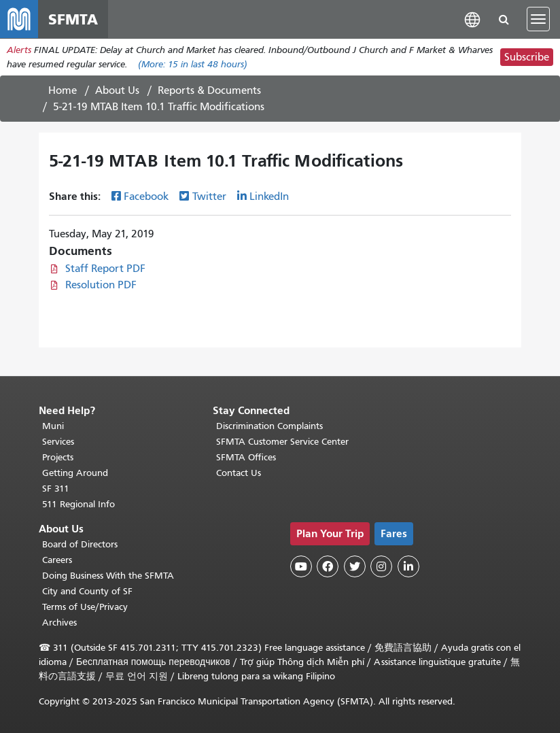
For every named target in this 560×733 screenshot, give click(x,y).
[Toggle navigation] (538, 19)
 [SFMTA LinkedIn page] (408, 566)
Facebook (146, 197)
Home (63, 90)
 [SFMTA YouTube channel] (301, 566)
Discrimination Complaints (269, 426)
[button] (472, 19)
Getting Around (75, 473)
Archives (59, 623)
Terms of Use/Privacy (85, 607)
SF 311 (56, 489)
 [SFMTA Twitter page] (355, 566)
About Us (117, 90)
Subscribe (527, 57)
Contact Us (239, 473)
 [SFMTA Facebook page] (328, 566)
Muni (53, 426)
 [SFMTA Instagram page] (381, 566)
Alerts (19, 50)
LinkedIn (269, 197)
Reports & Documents (209, 90)
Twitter (209, 197)
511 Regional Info (78, 504)
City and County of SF (87, 591)
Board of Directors (80, 544)
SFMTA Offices (246, 457)
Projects (58, 457)
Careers (57, 560)
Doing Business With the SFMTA (108, 576)
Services (58, 442)
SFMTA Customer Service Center (282, 442)
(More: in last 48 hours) (193, 64)
